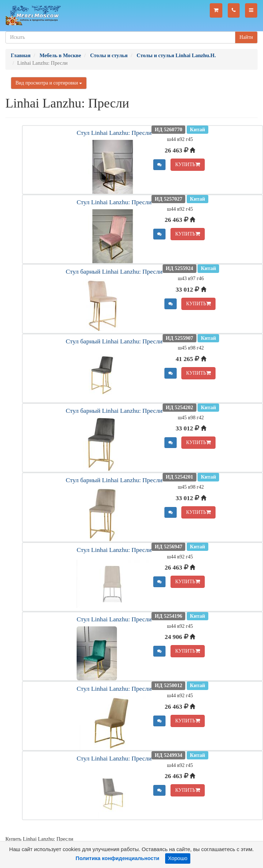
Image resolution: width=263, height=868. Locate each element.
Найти (246, 37)
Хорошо (178, 858)
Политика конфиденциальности (117, 858)
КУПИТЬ (188, 165)
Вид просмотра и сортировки (49, 83)
